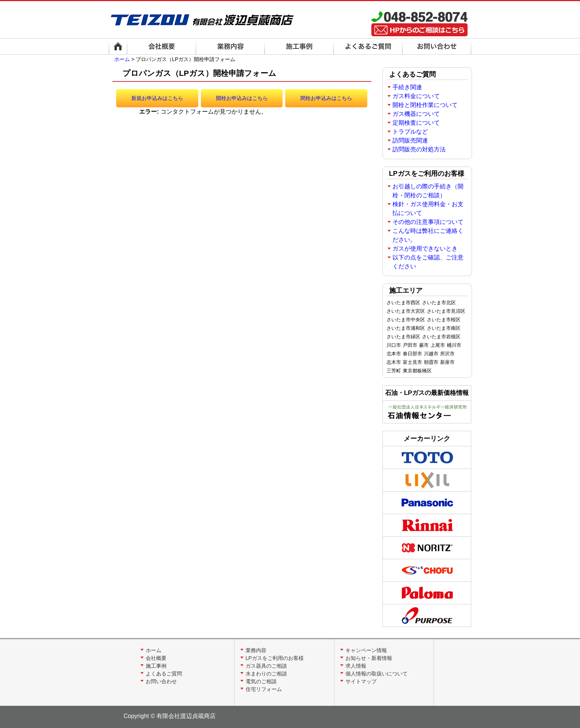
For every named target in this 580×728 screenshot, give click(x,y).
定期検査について (416, 123)
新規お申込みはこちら (157, 98)
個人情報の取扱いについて (377, 674)
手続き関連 (407, 87)
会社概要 (156, 658)
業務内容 (256, 650)
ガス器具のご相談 (266, 666)
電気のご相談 (261, 681)
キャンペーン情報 (366, 650)
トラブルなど (410, 132)
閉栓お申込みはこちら (326, 98)
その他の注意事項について (428, 222)
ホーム (122, 59)
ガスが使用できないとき (425, 249)
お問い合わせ (161, 681)
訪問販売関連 (410, 140)
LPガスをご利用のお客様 (275, 658)
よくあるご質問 (164, 674)
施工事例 (156, 666)
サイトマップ (361, 681)
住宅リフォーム (264, 689)
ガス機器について (416, 114)
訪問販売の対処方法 (419, 149)
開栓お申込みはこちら (242, 98)
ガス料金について (416, 96)
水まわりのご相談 (266, 674)
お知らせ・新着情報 (369, 658)
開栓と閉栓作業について (425, 105)
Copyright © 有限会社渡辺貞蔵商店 (170, 716)
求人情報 (356, 666)
